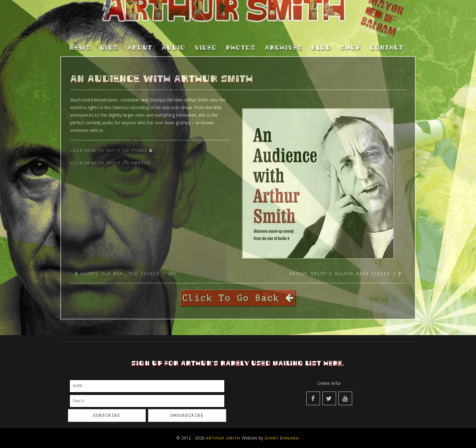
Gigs (109, 45)
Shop (350, 45)
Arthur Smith (223, 438)
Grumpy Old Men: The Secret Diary (129, 270)
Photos (241, 45)
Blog (321, 45)
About (140, 45)
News (80, 45)
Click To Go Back (238, 294)
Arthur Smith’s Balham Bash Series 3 (343, 270)
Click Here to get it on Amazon (111, 159)
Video (206, 45)
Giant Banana (282, 438)
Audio (173, 45)
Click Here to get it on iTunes (111, 147)
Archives (284, 45)
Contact (387, 45)
